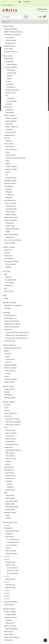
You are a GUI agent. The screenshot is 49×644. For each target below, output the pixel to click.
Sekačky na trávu (10, 626)
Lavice (6, 408)
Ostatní (8, 374)
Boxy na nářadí (11, 203)
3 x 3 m (7, 559)
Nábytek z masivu (10, 512)
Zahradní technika (9, 609)
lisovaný (10, 484)
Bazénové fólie (11, 43)
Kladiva (8, 172)
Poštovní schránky (10, 368)
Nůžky (7, 161)
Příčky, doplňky (11, 264)
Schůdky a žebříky (10, 181)
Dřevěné (7, 253)
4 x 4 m (7, 590)
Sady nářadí (10, 147)
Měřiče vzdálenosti (12, 127)
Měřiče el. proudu (11, 118)
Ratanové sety (10, 476)
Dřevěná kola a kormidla (12, 348)
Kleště (8, 152)
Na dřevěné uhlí (11, 280)
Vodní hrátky (8, 49)
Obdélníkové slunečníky (12, 324)
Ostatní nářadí (11, 155)
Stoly (6, 427)
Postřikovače (9, 640)
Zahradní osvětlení (11, 379)
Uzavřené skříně (11, 206)
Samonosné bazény (11, 29)
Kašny (5, 295)
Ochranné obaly (10, 341)
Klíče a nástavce (11, 149)
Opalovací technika (12, 90)
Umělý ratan (8, 447)
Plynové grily (10, 283)
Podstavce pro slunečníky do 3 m (17, 335)
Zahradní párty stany (10, 522)
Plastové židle (10, 498)
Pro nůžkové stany (13, 539)
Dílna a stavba (8, 56)
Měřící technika (9, 115)
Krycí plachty (10, 37)
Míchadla (9, 104)
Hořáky (8, 232)
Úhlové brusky (12, 73)
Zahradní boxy (9, 467)
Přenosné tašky (11, 551)
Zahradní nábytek (9, 402)
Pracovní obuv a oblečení (13, 240)
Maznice (8, 164)
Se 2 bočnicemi (12, 568)
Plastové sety (10, 490)
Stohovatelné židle (12, 507)
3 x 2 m (7, 525)
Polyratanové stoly (12, 444)
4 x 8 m (7, 593)
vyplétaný (10, 487)
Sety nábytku (10, 456)
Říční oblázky (9, 259)
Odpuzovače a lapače (12, 637)
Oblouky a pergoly (10, 365)
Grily (6, 274)
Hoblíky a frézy (11, 93)
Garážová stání (9, 389)
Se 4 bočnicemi (12, 573)
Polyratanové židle (12, 501)
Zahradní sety (9, 470)
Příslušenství (11, 70)
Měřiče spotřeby (11, 121)
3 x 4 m (7, 556)
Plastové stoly (10, 430)
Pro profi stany (12, 545)
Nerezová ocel (10, 371)
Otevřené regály (11, 209)
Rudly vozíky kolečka (11, 217)
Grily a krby (7, 271)
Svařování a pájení (11, 220)
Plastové (8, 362)
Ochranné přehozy (11, 413)
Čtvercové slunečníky (12, 321)
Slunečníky (6, 313)
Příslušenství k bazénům (12, 35)
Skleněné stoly (10, 439)
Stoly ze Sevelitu (11, 433)
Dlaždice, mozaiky (9, 247)
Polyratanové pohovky (13, 450)
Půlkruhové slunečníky (12, 327)
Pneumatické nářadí (11, 234)
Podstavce (8, 330)
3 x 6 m (7, 582)
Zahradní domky (8, 386)
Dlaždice (8, 267)
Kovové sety (10, 473)
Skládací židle (10, 504)
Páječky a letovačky (12, 229)
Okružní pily (11, 98)
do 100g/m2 (10, 195)
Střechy (8, 548)
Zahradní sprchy (10, 46)
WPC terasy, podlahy (11, 261)
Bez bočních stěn (13, 571)
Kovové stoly (10, 436)
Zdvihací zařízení (10, 183)
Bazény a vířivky (8, 26)
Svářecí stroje (10, 226)
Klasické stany (10, 562)
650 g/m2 (9, 198)
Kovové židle (10, 495)
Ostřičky (7, 138)
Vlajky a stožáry (9, 382)
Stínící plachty (9, 605)
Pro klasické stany (13, 542)
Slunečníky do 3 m (10, 315)
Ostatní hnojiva (11, 615)
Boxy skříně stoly (10, 200)
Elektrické (10, 84)
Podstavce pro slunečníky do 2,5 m (17, 332)
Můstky (7, 351)
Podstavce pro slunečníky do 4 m (17, 338)
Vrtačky (8, 81)
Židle (6, 493)
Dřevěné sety (10, 478)
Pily (7, 96)
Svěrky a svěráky (11, 169)
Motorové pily (9, 632)
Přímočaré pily (12, 101)
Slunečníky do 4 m (11, 318)
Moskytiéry (9, 534)
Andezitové (8, 250)
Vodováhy (9, 130)
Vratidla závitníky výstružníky (15, 158)
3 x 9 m (7, 576)
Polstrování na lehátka (13, 422)
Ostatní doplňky (11, 40)
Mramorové (8, 256)
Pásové (9, 79)
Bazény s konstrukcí (11, 52)
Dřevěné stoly (10, 442)
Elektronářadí (9, 59)
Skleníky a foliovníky (10, 303)
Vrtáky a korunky (11, 166)
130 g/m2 (9, 189)
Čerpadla (9, 620)
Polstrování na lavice (13, 425)
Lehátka (7, 410)
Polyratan (9, 481)
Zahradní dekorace (9, 345)
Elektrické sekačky (12, 629)
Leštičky (10, 76)
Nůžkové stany (10, 565)
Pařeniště (7, 308)
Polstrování (8, 416)
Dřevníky (7, 392)
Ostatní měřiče (11, 132)
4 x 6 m (7, 599)
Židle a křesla (10, 453)
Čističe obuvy (9, 634)
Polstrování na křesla (13, 419)
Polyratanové (10, 359)
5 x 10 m (7, 596)
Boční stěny (10, 537)
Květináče (8, 354)
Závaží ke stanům (12, 554)
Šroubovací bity (11, 178)
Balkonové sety (11, 459)
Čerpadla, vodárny (10, 617)
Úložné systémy (11, 215)
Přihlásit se (27, 2)
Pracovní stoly (10, 212)
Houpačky (8, 405)
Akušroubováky (12, 64)
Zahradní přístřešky (11, 602)
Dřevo (8, 357)
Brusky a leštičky (11, 67)
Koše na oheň (9, 291)
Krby (6, 288)
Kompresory (8, 107)
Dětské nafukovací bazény (13, 32)
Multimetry (9, 124)
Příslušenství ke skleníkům (13, 305)
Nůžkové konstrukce (12, 531)
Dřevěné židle (10, 510)
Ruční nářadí (8, 144)
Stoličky (8, 518)
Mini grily (8, 277)
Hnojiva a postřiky (10, 612)
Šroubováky (9, 62)
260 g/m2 (9, 192)
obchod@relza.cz (9, 5)
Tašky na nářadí (10, 243)
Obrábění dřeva (10, 135)
